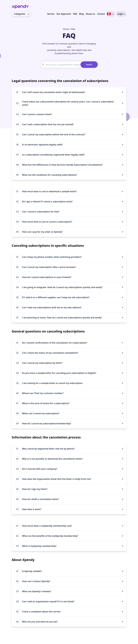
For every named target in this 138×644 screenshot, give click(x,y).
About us (90, 14)
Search (89, 65)
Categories (23, 14)
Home (66, 29)
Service (51, 14)
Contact (101, 14)
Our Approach (64, 14)
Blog (81, 14)
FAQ (75, 14)
